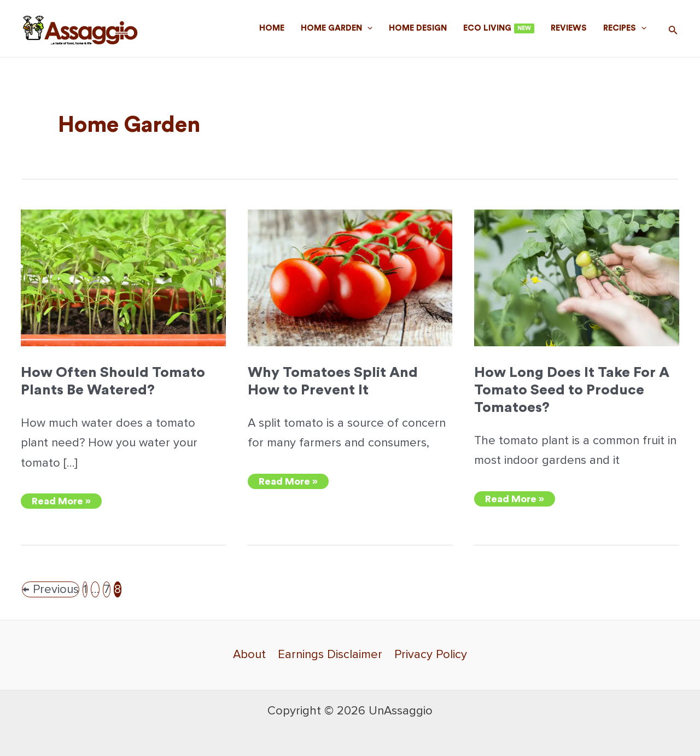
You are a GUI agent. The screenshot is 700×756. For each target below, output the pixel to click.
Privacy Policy (431, 655)
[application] (367, 28)
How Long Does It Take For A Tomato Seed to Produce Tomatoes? (572, 390)
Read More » (61, 502)
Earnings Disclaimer (330, 655)
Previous (51, 589)
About (249, 655)
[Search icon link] (673, 31)
